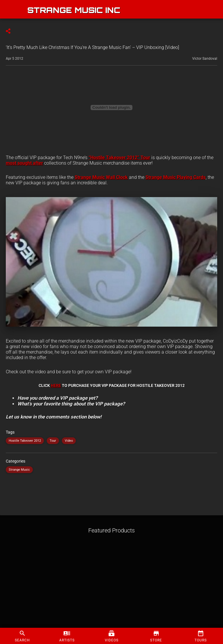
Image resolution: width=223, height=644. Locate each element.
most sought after (24, 163)
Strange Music (19, 470)
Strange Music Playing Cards (176, 177)
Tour (53, 441)
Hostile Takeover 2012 (25, 441)
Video (69, 441)
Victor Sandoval (205, 59)
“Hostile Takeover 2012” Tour (119, 158)
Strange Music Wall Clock (101, 177)
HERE (56, 385)
